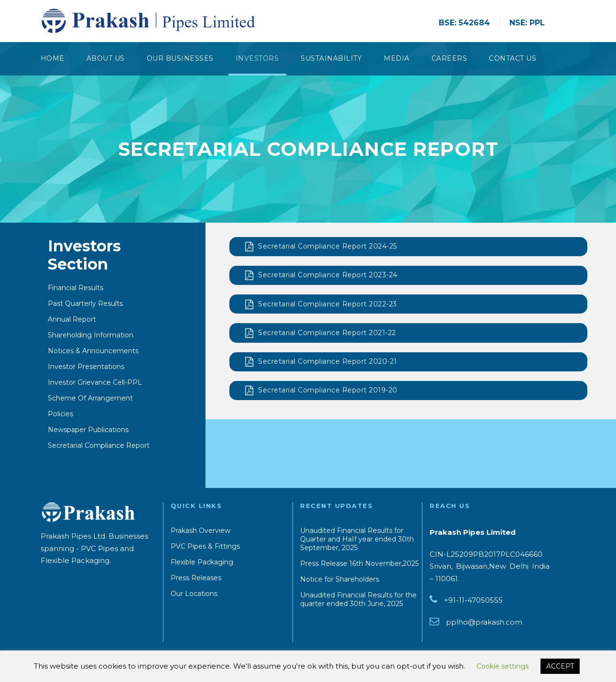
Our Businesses (180, 58)
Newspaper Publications (88, 431)
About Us (106, 58)
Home (53, 58)
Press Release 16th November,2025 (359, 563)
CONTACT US (513, 58)
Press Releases (196, 578)
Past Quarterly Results (85, 304)
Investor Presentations (86, 368)
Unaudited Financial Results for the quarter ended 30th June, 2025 (358, 599)
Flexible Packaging (202, 562)
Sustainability (331, 58)
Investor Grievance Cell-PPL (95, 383)
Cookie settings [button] (503, 666)
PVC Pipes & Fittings (205, 546)
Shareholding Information (91, 336)
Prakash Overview (200, 530)
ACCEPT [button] (560, 666)
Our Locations (194, 594)
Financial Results (76, 289)
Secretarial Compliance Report (99, 446)
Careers (449, 58)
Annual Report (72, 320)
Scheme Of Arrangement (90, 399)
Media (397, 58)
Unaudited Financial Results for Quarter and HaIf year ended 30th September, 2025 (357, 539)
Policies (60, 415)
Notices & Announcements (93, 352)
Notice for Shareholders (340, 579)
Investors (257, 58)
